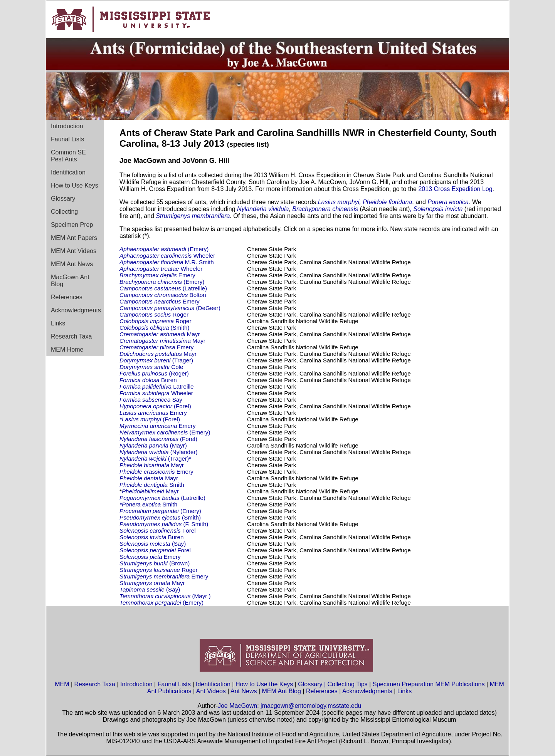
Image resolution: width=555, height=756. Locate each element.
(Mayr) (153, 445)
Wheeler (167, 256)
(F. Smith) (164, 524)
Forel (158, 531)
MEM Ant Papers (74, 238)
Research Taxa (71, 336)
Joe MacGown (237, 706)
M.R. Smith (167, 262)
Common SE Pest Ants (68, 156)
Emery (157, 275)
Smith (152, 485)
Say (151, 400)
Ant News (244, 691)
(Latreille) (165, 288)
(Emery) (164, 249)
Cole (151, 367)
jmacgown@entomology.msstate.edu (311, 706)
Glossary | (313, 684)
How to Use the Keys (265, 684)
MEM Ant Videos (74, 251)
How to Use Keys (75, 185)
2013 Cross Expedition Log (455, 189)
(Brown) (155, 563)
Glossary (63, 199)
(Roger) (154, 373)
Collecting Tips (348, 684)
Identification (68, 172)
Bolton (163, 295)
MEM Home (67, 350)
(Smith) (155, 328)
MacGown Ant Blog (70, 281)
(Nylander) (159, 452)
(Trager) (156, 360)
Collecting (64, 212)
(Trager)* (155, 458)
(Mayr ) (166, 596)
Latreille (156, 386)
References (67, 297)
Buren (148, 380)
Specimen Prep (72, 225)
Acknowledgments (76, 310)
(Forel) (155, 406)
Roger (155, 314)
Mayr (160, 334)
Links (58, 323)
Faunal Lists (67, 139)
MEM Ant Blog (282, 691)
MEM (62, 684)
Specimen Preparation (403, 684)
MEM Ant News (72, 264)
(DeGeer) (170, 308)
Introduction (67, 126)
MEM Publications (460, 684)
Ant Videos (211, 691)
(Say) (153, 544)
